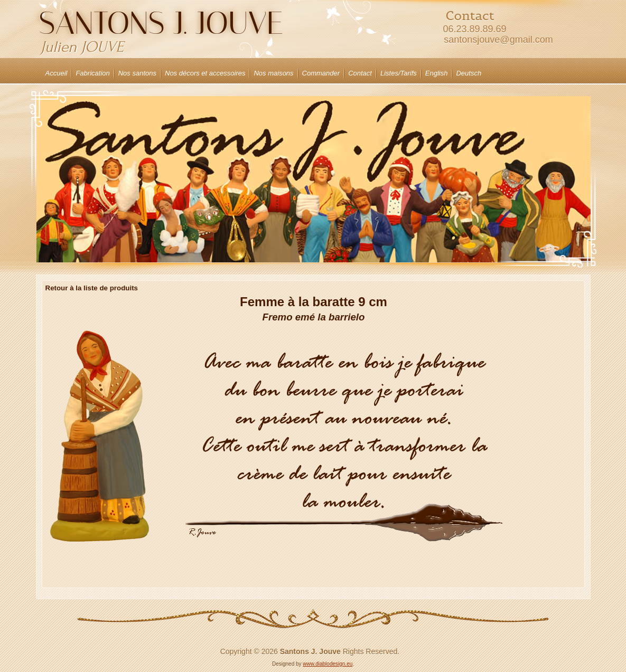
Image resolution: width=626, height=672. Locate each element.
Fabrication (92, 73)
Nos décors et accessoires (205, 73)
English (437, 73)
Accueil (57, 73)
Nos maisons (273, 73)
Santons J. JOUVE (161, 23)
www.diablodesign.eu (328, 664)
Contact (360, 73)
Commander (321, 73)
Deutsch (469, 73)
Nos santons (137, 73)
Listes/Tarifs (399, 73)
